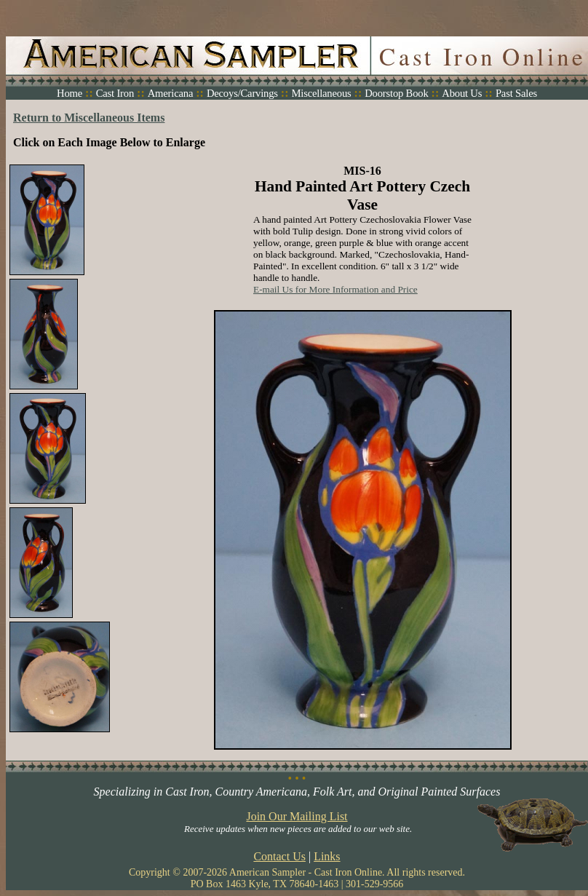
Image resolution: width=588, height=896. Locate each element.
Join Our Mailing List (297, 816)
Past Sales (516, 93)
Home (69, 93)
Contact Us (279, 856)
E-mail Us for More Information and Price (335, 289)
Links (327, 856)
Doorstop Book (396, 93)
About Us (462, 93)
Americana (171, 93)
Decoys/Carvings (242, 93)
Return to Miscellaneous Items (89, 118)
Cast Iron (115, 93)
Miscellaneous (321, 93)
